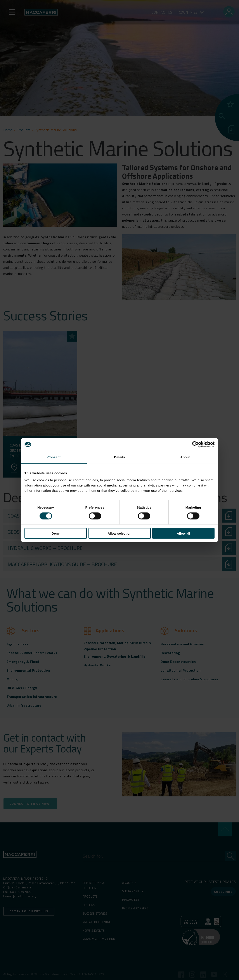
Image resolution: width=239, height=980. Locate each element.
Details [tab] (119, 457)
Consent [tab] (54, 457)
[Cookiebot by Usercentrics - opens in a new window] (195, 445)
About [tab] (185, 457)
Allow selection (119, 533)
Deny (56, 533)
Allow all (183, 533)
